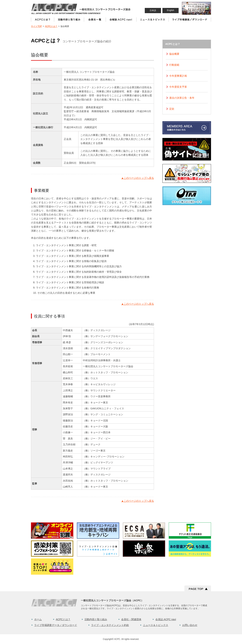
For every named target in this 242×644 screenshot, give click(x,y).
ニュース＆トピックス (152, 20)
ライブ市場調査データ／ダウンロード (56, 625)
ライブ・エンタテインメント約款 (110, 625)
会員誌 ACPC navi (166, 619)
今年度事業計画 (178, 76)
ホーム (38, 619)
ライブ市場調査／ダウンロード (190, 20)
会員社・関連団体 (131, 619)
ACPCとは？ (42, 20)
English (171, 10)
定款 (172, 109)
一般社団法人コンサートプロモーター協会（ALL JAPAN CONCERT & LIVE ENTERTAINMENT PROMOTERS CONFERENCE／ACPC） (81, 9)
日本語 (153, 10)
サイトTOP (36, 26)
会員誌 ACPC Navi (121, 20)
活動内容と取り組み (69, 20)
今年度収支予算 (178, 87)
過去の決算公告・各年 (182, 98)
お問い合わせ (190, 625)
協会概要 (174, 54)
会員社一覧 (95, 20)
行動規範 (174, 65)
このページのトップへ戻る (138, 178)
